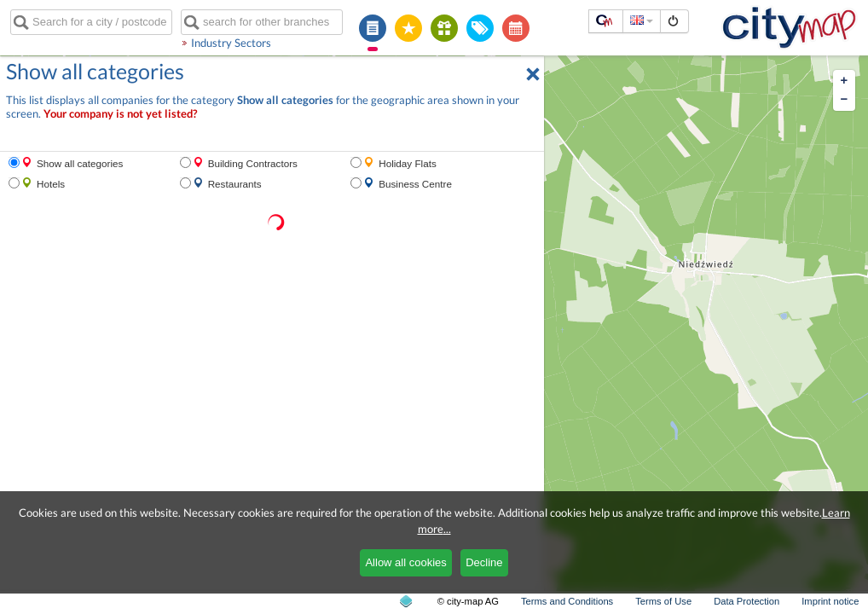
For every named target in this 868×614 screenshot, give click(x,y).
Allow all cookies (405, 562)
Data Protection (746, 601)
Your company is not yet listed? (120, 114)
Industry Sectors (231, 43)
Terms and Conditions (567, 601)
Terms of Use (663, 601)
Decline (484, 562)
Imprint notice (830, 601)
